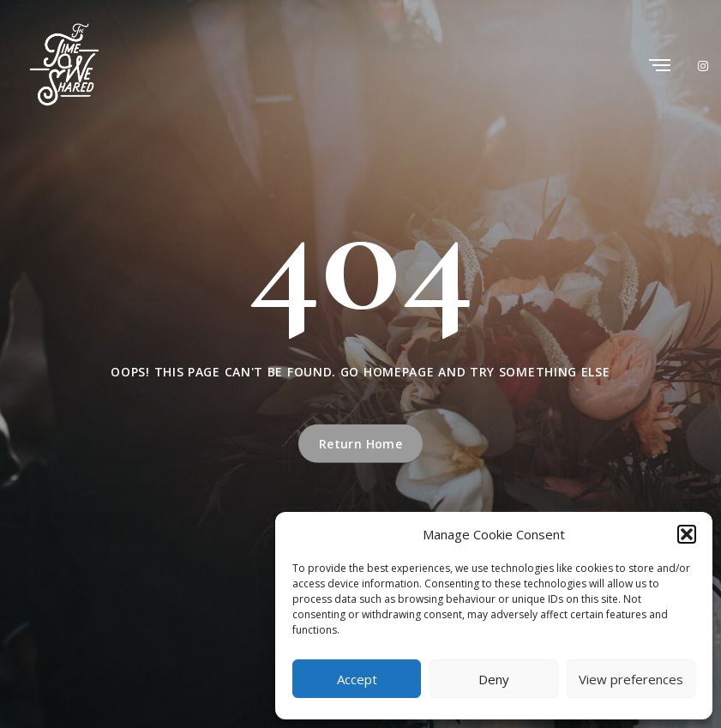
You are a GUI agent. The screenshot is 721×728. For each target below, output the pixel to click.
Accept (357, 679)
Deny (494, 679)
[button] (687, 534)
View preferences (631, 679)
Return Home (361, 444)
